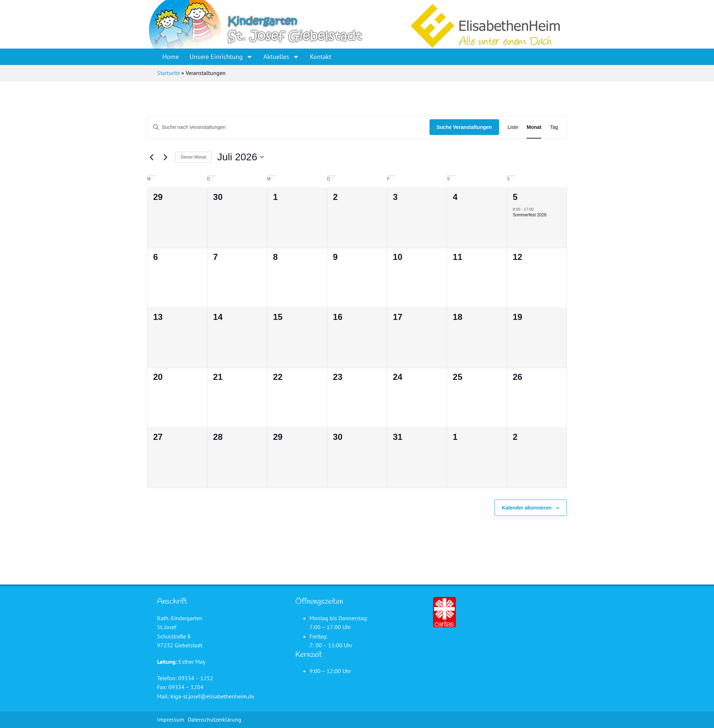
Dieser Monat (193, 157)
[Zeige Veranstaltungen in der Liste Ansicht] (513, 127)
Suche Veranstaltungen (464, 127)
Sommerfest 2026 (530, 215)
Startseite (169, 73)
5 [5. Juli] (515, 197)
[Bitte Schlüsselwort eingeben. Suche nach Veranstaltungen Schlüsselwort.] (288, 127)
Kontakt (321, 57)
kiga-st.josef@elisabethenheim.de (212, 696)
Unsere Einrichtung (221, 57)
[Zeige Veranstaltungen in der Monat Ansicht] (534, 127)
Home (171, 57)
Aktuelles (281, 57)
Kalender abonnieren (527, 508)
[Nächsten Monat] (165, 157)
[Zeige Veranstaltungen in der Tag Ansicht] (554, 127)
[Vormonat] (151, 157)
